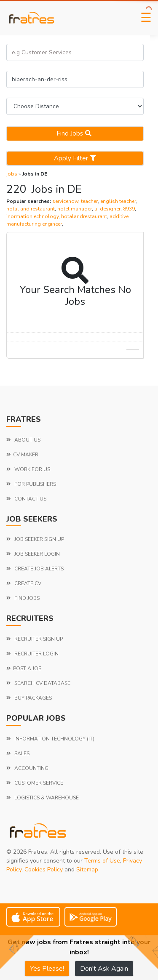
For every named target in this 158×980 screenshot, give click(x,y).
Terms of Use (102, 861)
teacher (89, 201)
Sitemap (87, 869)
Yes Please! (47, 969)
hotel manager (75, 209)
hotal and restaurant (31, 209)
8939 (129, 209)
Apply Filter (75, 158)
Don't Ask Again (104, 969)
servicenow (65, 201)
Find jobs (75, 133)
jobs (12, 174)
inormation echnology (32, 216)
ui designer (107, 209)
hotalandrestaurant (84, 216)
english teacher (118, 201)
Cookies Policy (44, 869)
